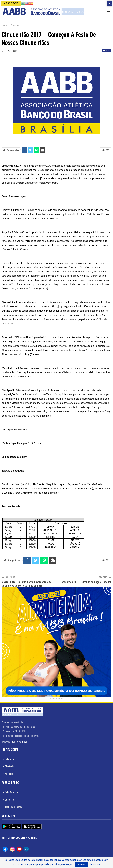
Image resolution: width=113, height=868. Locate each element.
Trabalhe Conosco (14, 807)
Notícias (107, 50)
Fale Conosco (11, 792)
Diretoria (9, 766)
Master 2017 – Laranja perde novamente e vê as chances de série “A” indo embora (27, 584)
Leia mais (95, 864)
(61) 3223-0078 (19, 742)
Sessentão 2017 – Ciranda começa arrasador (86, 582)
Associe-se (11, 3)
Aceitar (81, 864)
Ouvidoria (10, 799)
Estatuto (9, 759)
